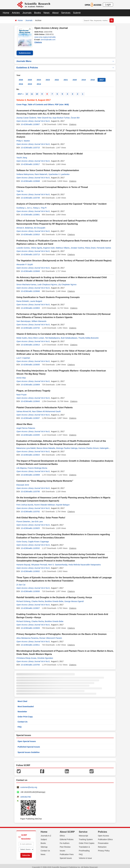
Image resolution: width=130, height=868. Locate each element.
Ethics (62, 833)
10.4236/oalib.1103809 (30, 382)
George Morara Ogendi (74, 599)
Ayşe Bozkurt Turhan (61, 115)
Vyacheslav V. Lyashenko (59, 172)
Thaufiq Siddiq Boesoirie (88, 336)
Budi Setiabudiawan (69, 336)
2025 (30, 77)
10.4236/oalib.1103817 (30, 162)
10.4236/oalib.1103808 (30, 472)
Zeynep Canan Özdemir (26, 115)
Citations (38, 42)
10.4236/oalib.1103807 (30, 122)
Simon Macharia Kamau (26, 282)
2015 (30, 82)
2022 (57, 77)
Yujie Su (20, 189)
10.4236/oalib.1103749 (30, 195)
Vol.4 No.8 (45, 119)
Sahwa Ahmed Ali (24, 409)
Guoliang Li (21, 205)
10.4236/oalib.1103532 (30, 546)
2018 (93, 77)
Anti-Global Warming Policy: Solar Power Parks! (41, 515)
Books (38, 13)
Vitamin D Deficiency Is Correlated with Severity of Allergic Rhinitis (50, 332)
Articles (16, 13)
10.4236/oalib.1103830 (30, 589)
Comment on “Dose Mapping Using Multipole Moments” (45, 479)
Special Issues (66, 856)
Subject (44, 837)
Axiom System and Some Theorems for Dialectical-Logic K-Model (50, 151)
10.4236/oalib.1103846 (30, 289)
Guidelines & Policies (65, 65)
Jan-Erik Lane (37, 519)
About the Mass (24, 422)
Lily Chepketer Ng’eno (67, 282)
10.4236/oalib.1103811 (30, 642)
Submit (77, 13)
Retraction (102, 845)
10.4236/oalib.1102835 (30, 433)
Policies (103, 829)
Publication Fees (67, 852)
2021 (66, 77)
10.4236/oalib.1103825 (30, 526)
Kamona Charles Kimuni (89, 446)
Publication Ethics (105, 837)
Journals (27, 13)
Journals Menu (65, 59)
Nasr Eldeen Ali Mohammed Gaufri (46, 409)
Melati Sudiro (22, 336)
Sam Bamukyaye (23, 319)
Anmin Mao (21, 375)
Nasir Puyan (21, 392)
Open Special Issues (27, 739)
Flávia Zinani (90, 245)
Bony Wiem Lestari (36, 336)
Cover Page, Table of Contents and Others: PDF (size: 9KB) (43, 102)
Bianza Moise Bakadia (46, 446)
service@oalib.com (48, 40)
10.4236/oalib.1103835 (30, 362)
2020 (75, 77)
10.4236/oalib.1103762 (30, 509)
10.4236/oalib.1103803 (30, 306)
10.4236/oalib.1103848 (30, 179)
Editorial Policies (67, 837)
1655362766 (25, 794)
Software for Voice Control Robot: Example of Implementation (48, 168)
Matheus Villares (63, 245)
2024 (39, 77)
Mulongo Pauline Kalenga (67, 446)
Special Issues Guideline (29, 750)
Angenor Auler (49, 245)
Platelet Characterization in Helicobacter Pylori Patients (45, 405)
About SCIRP (67, 829)
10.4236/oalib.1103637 (30, 416)
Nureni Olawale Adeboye (45, 502)
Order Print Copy (25, 714)
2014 (39, 82)
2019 (84, 77)
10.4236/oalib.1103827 (30, 606)
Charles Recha (38, 599)
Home (6, 13)
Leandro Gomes (23, 245)
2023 (48, 77)
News (47, 13)
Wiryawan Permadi (39, 562)
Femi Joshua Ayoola (25, 502)
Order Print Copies (87, 841)
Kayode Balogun (63, 502)
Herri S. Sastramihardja (58, 562)
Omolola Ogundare (45, 656)
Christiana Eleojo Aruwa (26, 656)
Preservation (103, 841)
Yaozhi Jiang (22, 155)
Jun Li (29, 205)
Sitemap (44, 845)
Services (66, 13)
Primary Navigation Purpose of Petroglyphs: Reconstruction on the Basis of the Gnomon (62, 632)
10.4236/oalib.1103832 (30, 569)
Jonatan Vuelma (77, 245)
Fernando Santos (104, 245)
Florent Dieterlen (23, 519)
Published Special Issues (29, 744)
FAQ (20, 724)
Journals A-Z (46, 833)
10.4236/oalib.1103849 (30, 269)
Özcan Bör (75, 115)
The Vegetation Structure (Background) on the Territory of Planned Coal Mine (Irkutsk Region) (64, 258)
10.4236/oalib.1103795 (30, 489)
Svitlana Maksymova (25, 172)
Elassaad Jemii (23, 482)
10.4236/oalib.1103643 (30, 399)
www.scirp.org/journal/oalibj (45, 37)
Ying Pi (44, 205)
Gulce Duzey (22, 539)
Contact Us (23, 719)
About (55, 13)
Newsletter (22, 709)
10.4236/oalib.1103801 (30, 212)
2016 (21, 82)
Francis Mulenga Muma (37, 466)
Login (108, 5)
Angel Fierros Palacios (26, 426)
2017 (102, 77)
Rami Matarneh (41, 172)
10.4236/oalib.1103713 (30, 252)
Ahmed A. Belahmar (25, 225)
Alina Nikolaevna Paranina (27, 636)
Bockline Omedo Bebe (54, 599)
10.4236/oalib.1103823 (30, 452)
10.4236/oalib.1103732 (30, 325)
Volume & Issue (85, 856)
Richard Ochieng (23, 599)
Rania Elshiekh (23, 299)
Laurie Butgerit (36, 299)
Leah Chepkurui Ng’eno (47, 282)
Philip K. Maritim (23, 138)
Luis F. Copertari (23, 356)
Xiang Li (36, 205)
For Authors (65, 841)
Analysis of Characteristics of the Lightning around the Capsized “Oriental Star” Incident (61, 201)
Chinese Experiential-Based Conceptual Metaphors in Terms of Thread (52, 185)
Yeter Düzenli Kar (44, 115)
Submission (25, 51)
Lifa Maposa (21, 466)
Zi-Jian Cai (21, 582)
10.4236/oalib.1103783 (30, 662)
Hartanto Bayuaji (23, 562)
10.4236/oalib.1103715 (30, 145)
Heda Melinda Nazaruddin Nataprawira (85, 562)
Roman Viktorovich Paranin (51, 636)
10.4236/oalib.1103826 (30, 626)
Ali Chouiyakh (40, 225)
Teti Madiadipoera (53, 336)
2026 (21, 77)
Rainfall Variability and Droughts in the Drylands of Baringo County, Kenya (54, 595)
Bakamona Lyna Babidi (26, 446)
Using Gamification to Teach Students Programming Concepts (48, 295)
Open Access (104, 833)
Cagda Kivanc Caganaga (38, 539)
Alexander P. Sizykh (25, 262)
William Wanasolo (39, 319)
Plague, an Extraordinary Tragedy (33, 388)
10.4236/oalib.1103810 (30, 232)
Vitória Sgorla (36, 245)
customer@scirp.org (29, 785)
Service (83, 829)
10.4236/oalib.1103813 (30, 342)
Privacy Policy (104, 848)
